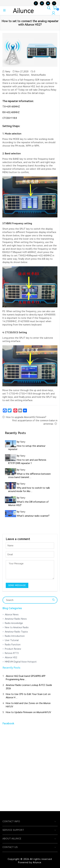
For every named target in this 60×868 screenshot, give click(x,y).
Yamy (6, 72)
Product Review (13, 649)
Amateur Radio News (16, 619)
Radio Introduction (15, 636)
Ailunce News (12, 615)
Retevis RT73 (12, 653)
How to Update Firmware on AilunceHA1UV (28, 712)
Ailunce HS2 (11, 657)
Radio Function (13, 645)
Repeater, (24, 75)
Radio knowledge (14, 623)
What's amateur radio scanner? (33, 516)
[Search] (28, 600)
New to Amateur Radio (17, 627)
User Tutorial (12, 640)
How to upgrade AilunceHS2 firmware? (26, 417)
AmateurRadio (38, 75)
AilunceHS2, (12, 75)
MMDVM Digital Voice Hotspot (21, 662)
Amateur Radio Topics (16, 632)
